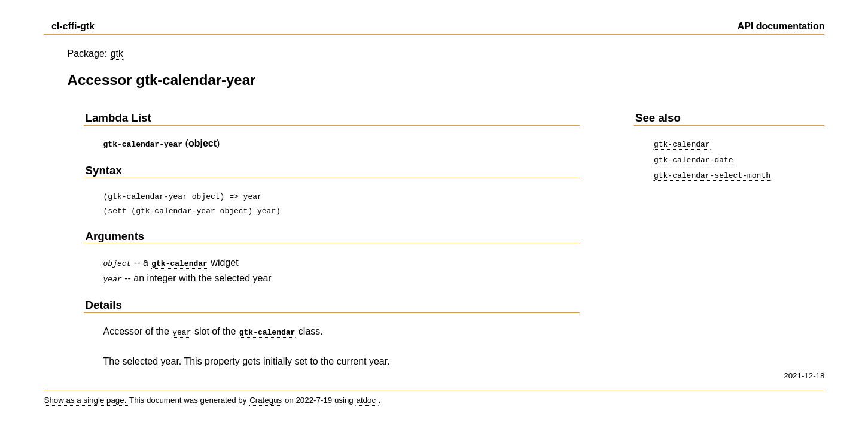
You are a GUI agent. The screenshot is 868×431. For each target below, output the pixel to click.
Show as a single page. (87, 395)
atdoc (367, 395)
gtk (117, 54)
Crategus (266, 395)
